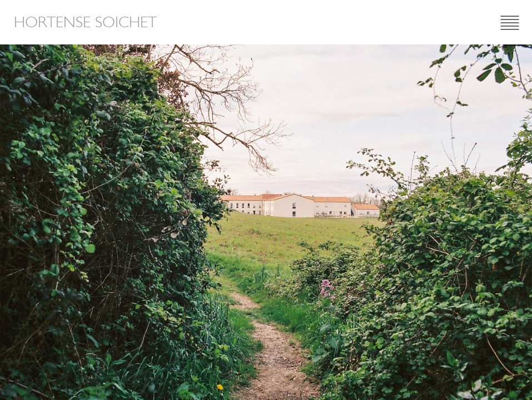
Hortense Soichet (85, 22)
